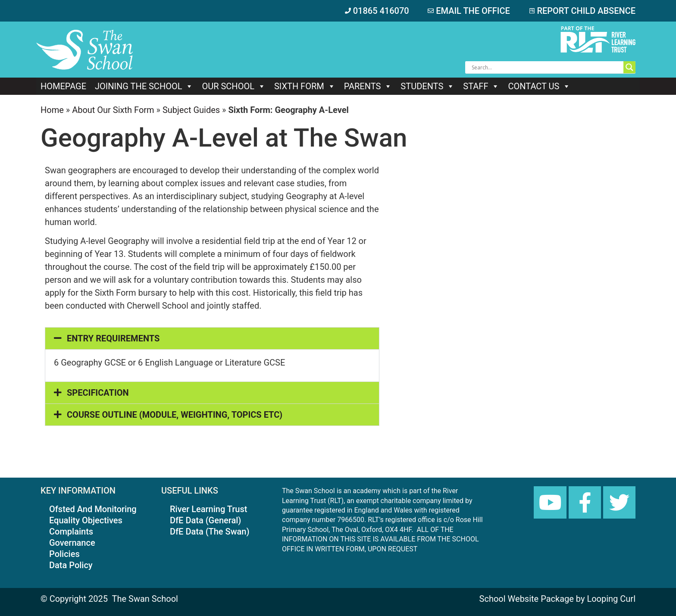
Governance (72, 543)
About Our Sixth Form (113, 110)
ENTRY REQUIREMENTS (113, 338)
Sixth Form (305, 86)
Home (52, 110)
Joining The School (144, 86)
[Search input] (546, 67)
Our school (233, 86)
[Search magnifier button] (629, 67)
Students (427, 86)
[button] (212, 338)
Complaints (71, 532)
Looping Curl (611, 599)
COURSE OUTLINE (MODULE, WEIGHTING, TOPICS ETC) (175, 415)
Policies (64, 554)
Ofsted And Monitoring (93, 509)
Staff (481, 86)
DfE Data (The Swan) (210, 532)
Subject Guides (191, 110)
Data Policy (71, 565)
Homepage (63, 86)
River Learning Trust (208, 509)
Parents (368, 86)
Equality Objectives (86, 520)
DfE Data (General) (205, 520)
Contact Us (539, 86)
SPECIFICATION (98, 393)
